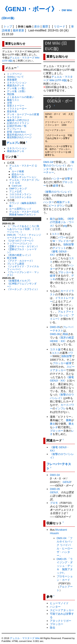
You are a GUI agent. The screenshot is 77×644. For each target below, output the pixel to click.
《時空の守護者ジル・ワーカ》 (62, 222)
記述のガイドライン (18, 123)
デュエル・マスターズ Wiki (25, 638)
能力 (53, 219)
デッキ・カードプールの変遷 (23, 114)
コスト (56, 234)
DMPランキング (18, 188)
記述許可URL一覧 (17, 126)
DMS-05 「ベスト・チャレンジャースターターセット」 (24, 236)
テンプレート (14, 129)
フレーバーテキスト (61, 329)
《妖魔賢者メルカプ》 (19, 281)
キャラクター (14, 117)
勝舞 (69, 420)
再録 (65, 334)
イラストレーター (17, 109)
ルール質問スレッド (20, 209)
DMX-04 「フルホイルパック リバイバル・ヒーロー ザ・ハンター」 (65, 547)
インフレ (61, 408)
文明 (9, 103)
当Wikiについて (15, 77)
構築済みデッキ (16, 85)
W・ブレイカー (62, 241)
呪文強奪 (12, 258)
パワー (62, 237)
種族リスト (13, 100)
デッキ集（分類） (17, 91)
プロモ (54, 503)
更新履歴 (12, 80)
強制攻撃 (67, 356)
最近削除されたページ (19, 137)
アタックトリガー (61, 621)
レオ (55, 427)
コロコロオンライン (20, 194)
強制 (61, 219)
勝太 (53, 424)
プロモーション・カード (65, 578)
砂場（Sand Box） (17, 132)
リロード (60, 26)
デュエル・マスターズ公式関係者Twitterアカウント (24, 213)
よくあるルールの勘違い (21, 97)
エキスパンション (17, 83)
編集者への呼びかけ (18, 120)
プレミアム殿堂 (16, 264)
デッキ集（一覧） (17, 88)
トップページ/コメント (20, 243)
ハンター (57, 179)
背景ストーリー (16, 106)
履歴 (45, 26)
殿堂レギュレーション (24, 177)
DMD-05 (55, 327)
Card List (17, 186)
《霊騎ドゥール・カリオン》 (23, 246)
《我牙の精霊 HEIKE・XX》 (62, 339)
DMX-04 (48, 162)
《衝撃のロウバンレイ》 (59, 164)
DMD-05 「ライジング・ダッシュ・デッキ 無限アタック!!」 (65, 566)
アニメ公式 (15, 191)
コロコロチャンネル (20, 197)
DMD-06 (55, 334)
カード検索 (18, 171)
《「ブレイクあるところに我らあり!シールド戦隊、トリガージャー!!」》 (23, 229)
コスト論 (55, 349)
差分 (37, 26)
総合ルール (18, 174)
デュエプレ (13, 143)
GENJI (67, 482)
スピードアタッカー (62, 368)
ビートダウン (57, 206)
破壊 (55, 186)
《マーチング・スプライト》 (23, 289)
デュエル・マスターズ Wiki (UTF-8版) (58, 78)
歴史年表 (12, 111)
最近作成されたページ (19, 135)
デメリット (59, 248)
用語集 (11, 94)
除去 (53, 628)
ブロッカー (65, 272)
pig (65, 226)
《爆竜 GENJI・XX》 (62, 379)
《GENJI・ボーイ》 (30, 9)
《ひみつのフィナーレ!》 (21, 241)
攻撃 (67, 179)
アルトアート (66, 312)
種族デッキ (63, 202)
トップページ (14, 74)
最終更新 (18, 30)
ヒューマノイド (59, 603)
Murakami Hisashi (58, 531)
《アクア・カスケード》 (21, 261)
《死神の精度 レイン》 (20, 255)
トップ (8, 26)
